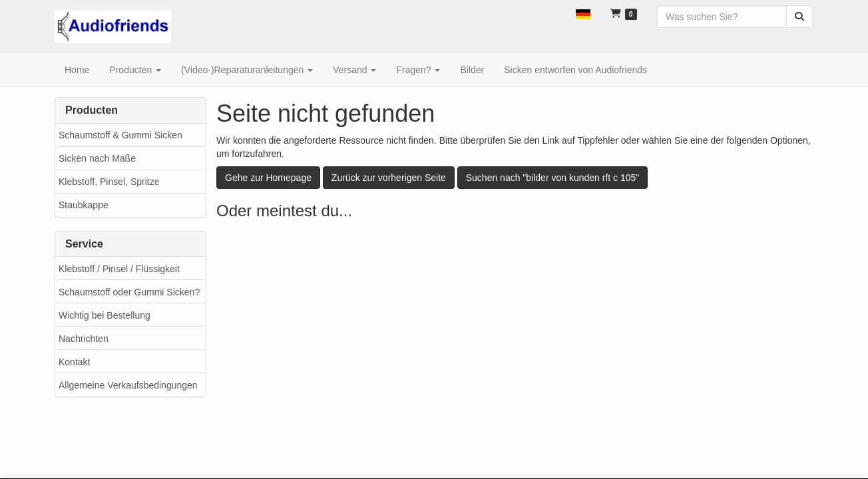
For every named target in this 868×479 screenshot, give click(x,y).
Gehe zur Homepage (268, 178)
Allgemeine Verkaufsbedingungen (128, 385)
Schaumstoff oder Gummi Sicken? (129, 292)
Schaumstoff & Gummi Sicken (120, 135)
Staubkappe (84, 205)
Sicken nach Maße (97, 158)
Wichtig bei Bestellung (105, 315)
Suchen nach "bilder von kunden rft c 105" (553, 178)
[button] (583, 13)
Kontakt (74, 362)
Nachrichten (84, 339)
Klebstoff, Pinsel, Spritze (109, 182)
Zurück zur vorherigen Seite (389, 178)
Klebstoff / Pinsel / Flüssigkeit (119, 269)
